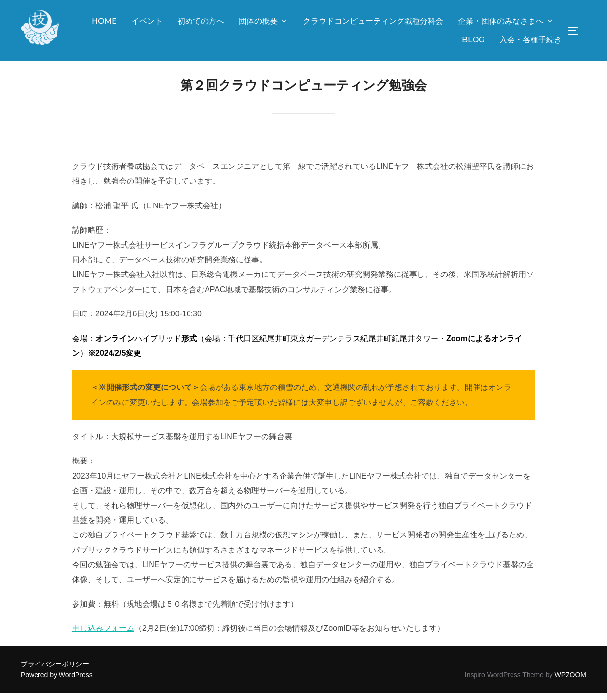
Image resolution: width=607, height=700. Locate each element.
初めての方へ (201, 21)
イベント (147, 21)
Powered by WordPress (57, 682)
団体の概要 (264, 21)
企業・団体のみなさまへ (506, 21)
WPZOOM (570, 682)
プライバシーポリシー (55, 671)
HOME (104, 21)
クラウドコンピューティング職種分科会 (373, 21)
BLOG (473, 40)
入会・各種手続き (531, 40)
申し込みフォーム (103, 636)
